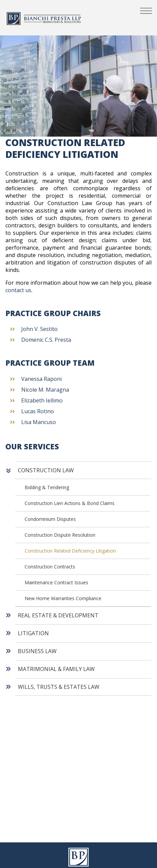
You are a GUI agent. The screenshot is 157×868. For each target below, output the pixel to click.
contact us (18, 290)
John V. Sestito (39, 329)
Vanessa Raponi (41, 379)
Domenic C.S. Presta (46, 340)
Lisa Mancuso (39, 422)
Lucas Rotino (38, 411)
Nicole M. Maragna (45, 390)
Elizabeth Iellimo (42, 400)
